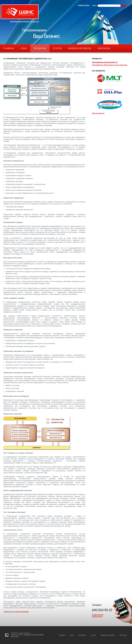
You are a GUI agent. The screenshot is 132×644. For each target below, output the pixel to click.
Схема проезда (98, 615)
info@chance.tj (97, 617)
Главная (9, 48)
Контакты (104, 48)
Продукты (40, 48)
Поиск (95, 5)
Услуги (57, 48)
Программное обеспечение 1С (105, 62)
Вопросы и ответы (80, 48)
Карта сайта (15, 636)
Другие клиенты (98, 113)
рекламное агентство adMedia (34, 635)
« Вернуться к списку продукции (16, 612)
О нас (24, 48)
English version (84, 5)
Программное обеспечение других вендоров (110, 65)
